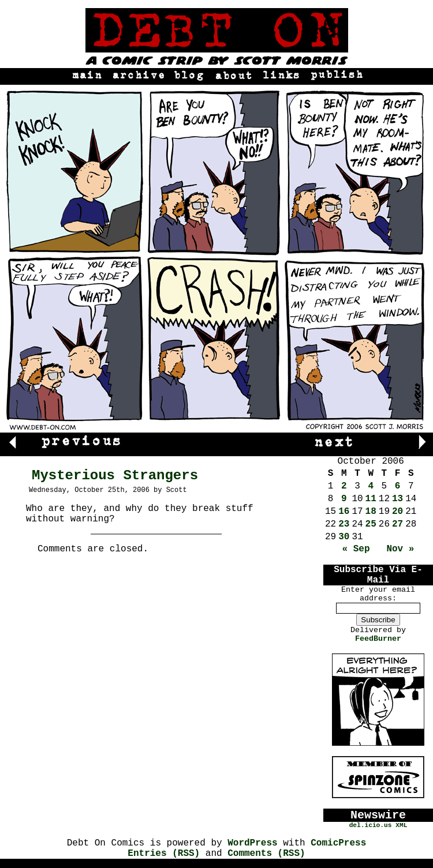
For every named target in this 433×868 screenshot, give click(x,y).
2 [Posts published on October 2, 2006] (344, 486)
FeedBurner (378, 639)
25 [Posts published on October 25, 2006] (371, 524)
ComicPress (338, 843)
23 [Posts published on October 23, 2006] (344, 524)
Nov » (400, 549)
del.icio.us (371, 825)
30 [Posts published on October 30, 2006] (344, 537)
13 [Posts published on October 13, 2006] (397, 499)
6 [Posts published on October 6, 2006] (398, 486)
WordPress (252, 843)
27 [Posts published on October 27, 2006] (397, 524)
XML (401, 825)
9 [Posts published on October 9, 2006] (344, 499)
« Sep (356, 549)
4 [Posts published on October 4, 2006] (371, 486)
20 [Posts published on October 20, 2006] (397, 512)
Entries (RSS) (164, 854)
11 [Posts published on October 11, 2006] (371, 499)
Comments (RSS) (266, 854)
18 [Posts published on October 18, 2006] (371, 512)
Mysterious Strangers (115, 476)
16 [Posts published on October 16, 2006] (344, 512)
